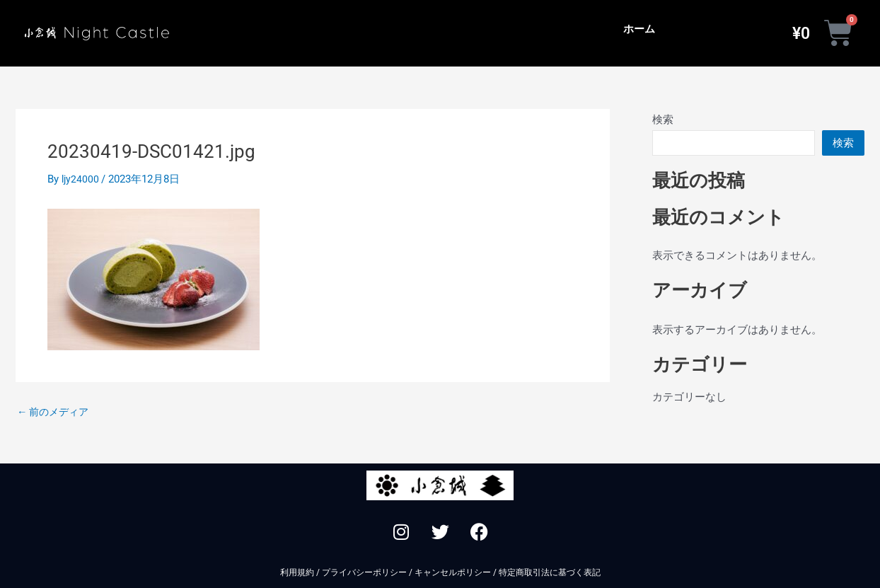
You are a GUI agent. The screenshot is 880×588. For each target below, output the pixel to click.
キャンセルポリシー (453, 572)
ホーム (639, 29)
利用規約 (297, 572)
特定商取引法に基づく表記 (550, 572)
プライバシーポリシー (364, 572)
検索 (663, 120)
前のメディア (56, 412)
